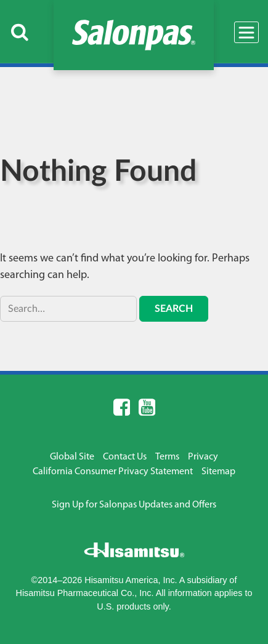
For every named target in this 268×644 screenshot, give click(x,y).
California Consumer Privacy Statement (113, 472)
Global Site (72, 457)
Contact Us (125, 457)
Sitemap (218, 472)
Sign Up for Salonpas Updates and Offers (134, 505)
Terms (167, 457)
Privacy (203, 457)
